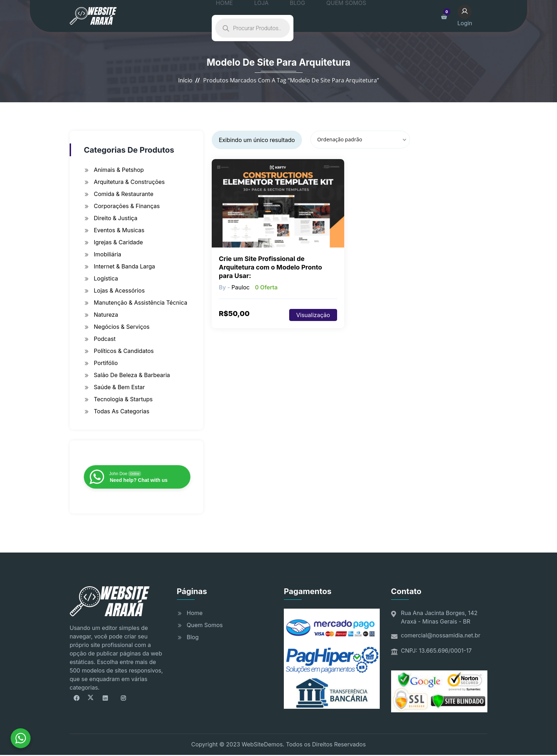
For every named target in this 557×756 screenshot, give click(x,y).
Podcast (105, 339)
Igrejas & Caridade (118, 242)
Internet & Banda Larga (125, 266)
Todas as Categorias (121, 411)
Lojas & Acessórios (119, 290)
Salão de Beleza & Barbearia (132, 375)
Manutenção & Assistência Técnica (140, 303)
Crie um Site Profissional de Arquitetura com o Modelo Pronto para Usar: (270, 267)
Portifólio (106, 363)
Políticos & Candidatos (124, 351)
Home (195, 613)
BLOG (280, 16)
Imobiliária (107, 254)
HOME (230, 16)
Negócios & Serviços (122, 327)
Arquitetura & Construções (129, 182)
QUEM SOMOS (318, 16)
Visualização (313, 315)
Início (185, 80)
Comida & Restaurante (124, 194)
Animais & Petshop (119, 170)
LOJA (256, 16)
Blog (193, 637)
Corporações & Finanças (127, 206)
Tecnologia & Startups (123, 399)
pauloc (240, 287)
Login (470, 15)
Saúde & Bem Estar (119, 387)
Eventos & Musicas (119, 230)
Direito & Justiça (116, 218)
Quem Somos (205, 625)
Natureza (106, 315)
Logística (106, 278)
